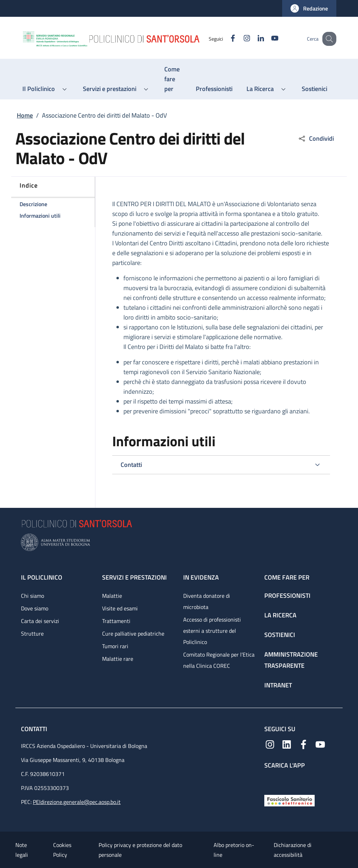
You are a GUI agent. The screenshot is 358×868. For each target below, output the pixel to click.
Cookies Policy (62, 850)
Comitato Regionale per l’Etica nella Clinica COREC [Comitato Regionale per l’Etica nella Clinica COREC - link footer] (219, 660)
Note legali (22, 850)
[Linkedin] (253, 39)
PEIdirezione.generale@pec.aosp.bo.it (77, 802)
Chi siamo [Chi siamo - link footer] (33, 596)
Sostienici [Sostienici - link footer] (280, 635)
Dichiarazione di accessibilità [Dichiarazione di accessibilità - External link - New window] (293, 850)
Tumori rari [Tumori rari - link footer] (115, 646)
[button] (309, 8)
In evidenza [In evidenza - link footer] (201, 577)
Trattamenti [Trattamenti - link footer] (116, 621)
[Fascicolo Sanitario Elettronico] (289, 800)
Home (25, 115)
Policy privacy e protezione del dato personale (140, 850)
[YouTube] (267, 39)
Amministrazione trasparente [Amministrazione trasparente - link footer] (291, 660)
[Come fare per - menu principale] (173, 79)
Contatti (35, 729)
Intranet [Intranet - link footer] (278, 685)
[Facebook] (225, 39)
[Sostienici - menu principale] (314, 89)
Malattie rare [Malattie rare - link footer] (118, 659)
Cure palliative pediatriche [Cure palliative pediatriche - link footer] (133, 633)
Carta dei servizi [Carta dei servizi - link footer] (40, 621)
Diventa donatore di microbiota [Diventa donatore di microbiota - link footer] (207, 601)
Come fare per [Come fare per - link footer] (287, 577)
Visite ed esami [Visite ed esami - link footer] (120, 608)
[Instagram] (239, 39)
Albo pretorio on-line (234, 850)
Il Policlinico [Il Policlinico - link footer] (42, 577)
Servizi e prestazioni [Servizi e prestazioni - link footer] (134, 577)
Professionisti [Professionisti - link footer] (287, 596)
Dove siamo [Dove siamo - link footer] (35, 608)
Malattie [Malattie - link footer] (112, 596)
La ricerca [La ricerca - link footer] (280, 615)
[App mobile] (270, 780)
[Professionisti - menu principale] (214, 89)
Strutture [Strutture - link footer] (32, 633)
